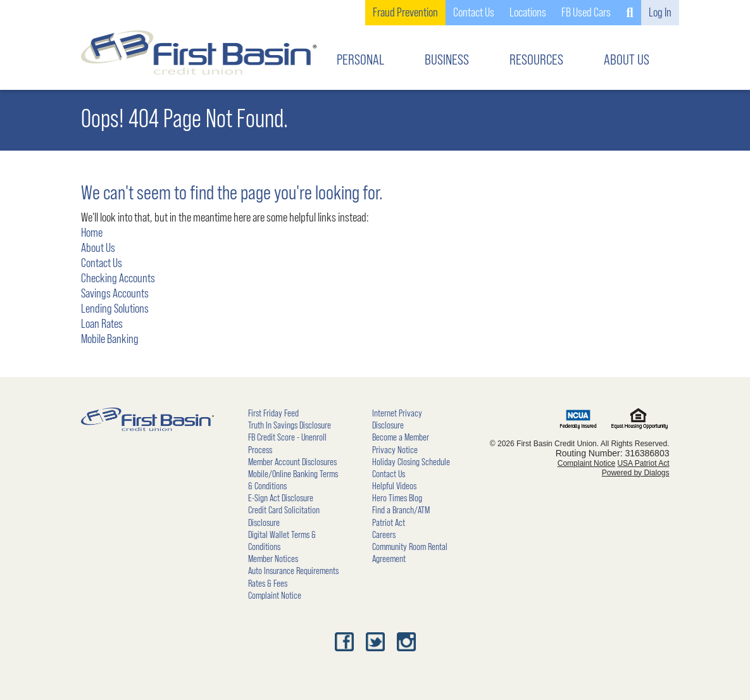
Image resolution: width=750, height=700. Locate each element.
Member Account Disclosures (292, 462)
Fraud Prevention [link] (405, 13)
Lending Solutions (115, 309)
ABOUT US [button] (627, 60)
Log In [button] (660, 13)
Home (92, 233)
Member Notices (273, 559)
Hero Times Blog (397, 498)
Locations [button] (528, 13)
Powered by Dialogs (636, 473)
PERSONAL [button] (360, 60)
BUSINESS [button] (447, 60)
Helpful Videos (394, 486)
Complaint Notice (275, 596)
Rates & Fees (268, 584)
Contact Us (102, 263)
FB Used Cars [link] (586, 13)
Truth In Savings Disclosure (290, 425)
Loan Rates (102, 324)
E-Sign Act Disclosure (281, 498)
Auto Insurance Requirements (293, 571)
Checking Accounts (118, 278)
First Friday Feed (273, 413)
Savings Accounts (115, 294)
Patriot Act (389, 523)
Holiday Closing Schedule (411, 462)
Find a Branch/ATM (401, 510)
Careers (384, 535)
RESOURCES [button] (536, 60)
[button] (629, 13)
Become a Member (401, 437)
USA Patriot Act (643, 463)
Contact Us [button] (474, 13)
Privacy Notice (395, 450)
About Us (98, 248)
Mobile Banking (110, 339)
